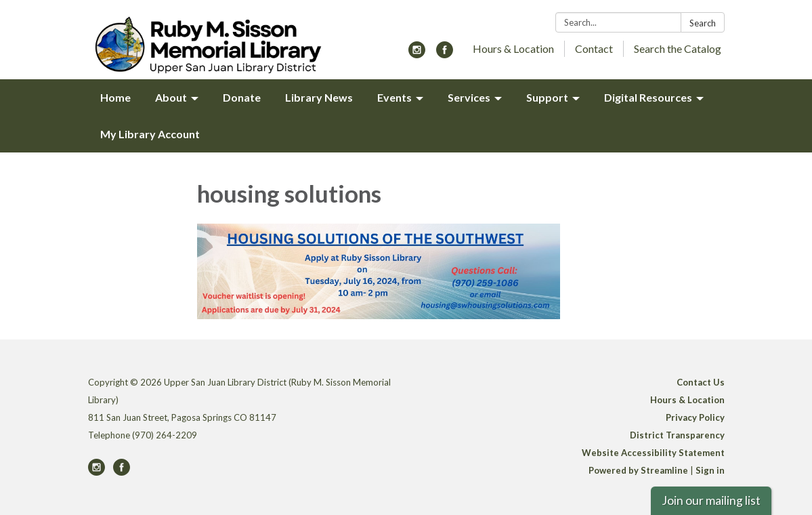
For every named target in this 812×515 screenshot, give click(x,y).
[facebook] (445, 54)
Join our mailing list (711, 500)
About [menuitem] (171, 97)
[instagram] (417, 54)
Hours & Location (513, 48)
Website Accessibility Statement (653, 453)
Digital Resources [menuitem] (648, 97)
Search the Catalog (678, 48)
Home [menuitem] (115, 97)
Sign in (710, 470)
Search (703, 23)
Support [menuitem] (547, 97)
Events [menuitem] (394, 97)
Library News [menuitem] (319, 97)
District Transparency (677, 435)
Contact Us (701, 382)
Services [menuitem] (469, 97)
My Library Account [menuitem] (150, 134)
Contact (594, 48)
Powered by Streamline (638, 470)
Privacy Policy (695, 417)
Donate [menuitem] (242, 97)
